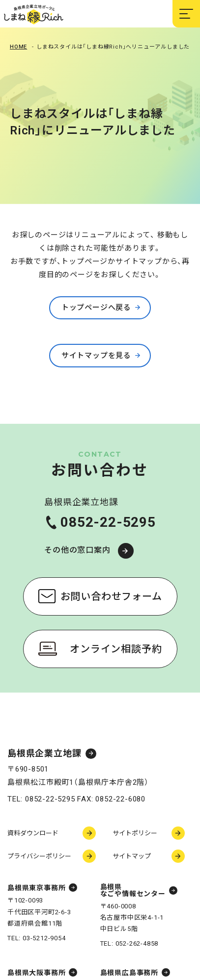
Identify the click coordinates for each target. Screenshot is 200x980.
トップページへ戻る (96, 308)
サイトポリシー (135, 833)
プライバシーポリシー (39, 856)
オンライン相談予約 (116, 649)
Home (18, 47)
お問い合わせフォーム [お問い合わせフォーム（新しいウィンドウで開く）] (111, 596)
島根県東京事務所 (36, 888)
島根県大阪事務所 (36, 973)
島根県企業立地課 (44, 754)
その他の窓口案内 (77, 550)
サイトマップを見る (96, 356)
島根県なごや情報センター (133, 890)
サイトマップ (132, 856)
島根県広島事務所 (129, 973)
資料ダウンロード (33, 833)
